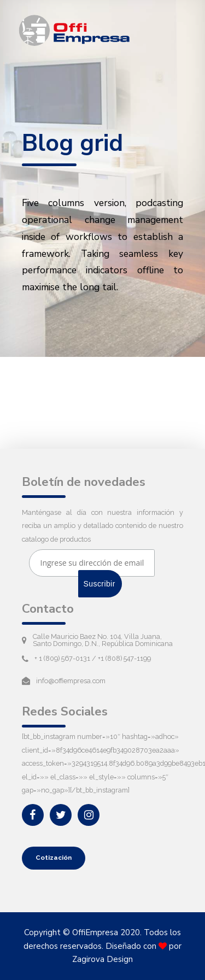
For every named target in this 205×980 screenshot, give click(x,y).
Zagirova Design (102, 959)
